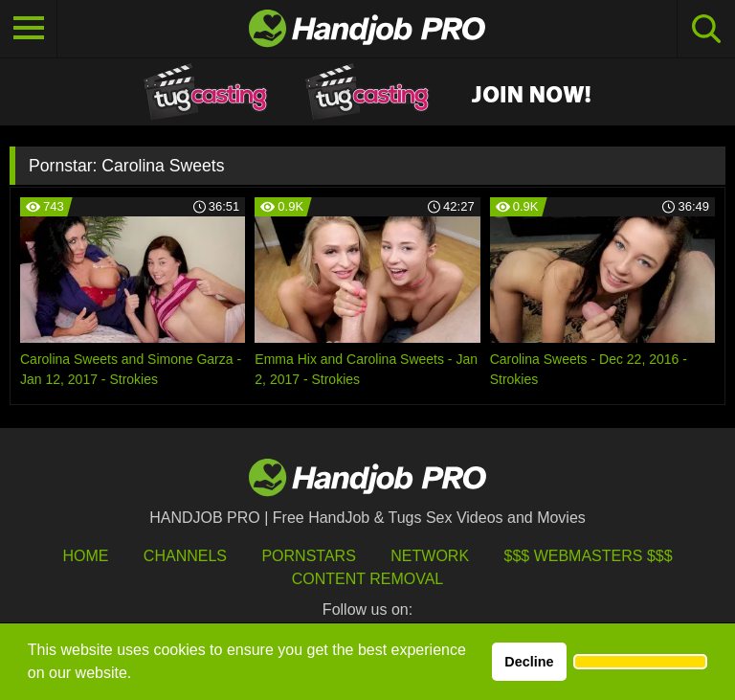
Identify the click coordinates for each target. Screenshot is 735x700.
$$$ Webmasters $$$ (589, 556)
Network (430, 556)
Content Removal (368, 579)
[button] (640, 662)
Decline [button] (529, 662)
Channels (185, 556)
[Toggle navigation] (29, 29)
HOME (85, 556)
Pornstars (308, 556)
